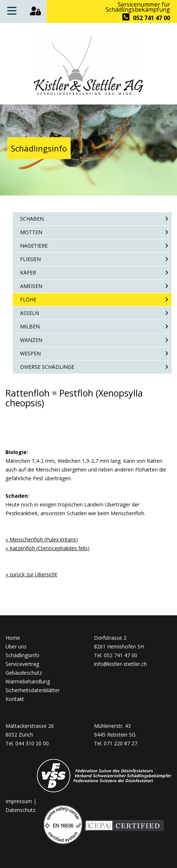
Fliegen (30, 259)
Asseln (29, 313)
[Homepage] (88, 94)
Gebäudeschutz (24, 673)
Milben (30, 326)
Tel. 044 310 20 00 (27, 743)
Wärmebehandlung (28, 681)
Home (13, 638)
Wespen (30, 353)
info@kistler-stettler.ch (120, 664)
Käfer (28, 273)
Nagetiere (34, 246)
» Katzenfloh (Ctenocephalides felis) (48, 548)
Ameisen (31, 286)
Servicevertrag (22, 664)
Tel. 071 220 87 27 (116, 743)
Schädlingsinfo (22, 655)
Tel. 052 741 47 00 (116, 655)
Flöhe (28, 299)
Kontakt (15, 699)
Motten (31, 232)
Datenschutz (20, 810)
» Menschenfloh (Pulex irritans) (42, 539)
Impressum (19, 801)
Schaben (32, 219)
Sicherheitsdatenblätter (33, 690)
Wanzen (31, 340)
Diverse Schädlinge (47, 367)
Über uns (16, 646)
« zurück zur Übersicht (31, 574)
